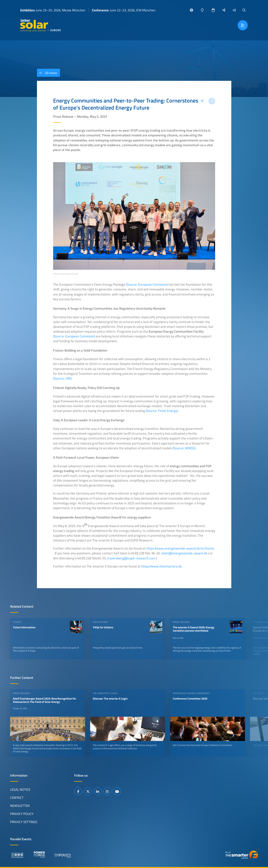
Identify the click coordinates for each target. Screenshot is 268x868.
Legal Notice (20, 789)
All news (47, 73)
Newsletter (20, 806)
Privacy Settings (24, 822)
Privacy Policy (22, 814)
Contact (17, 798)
